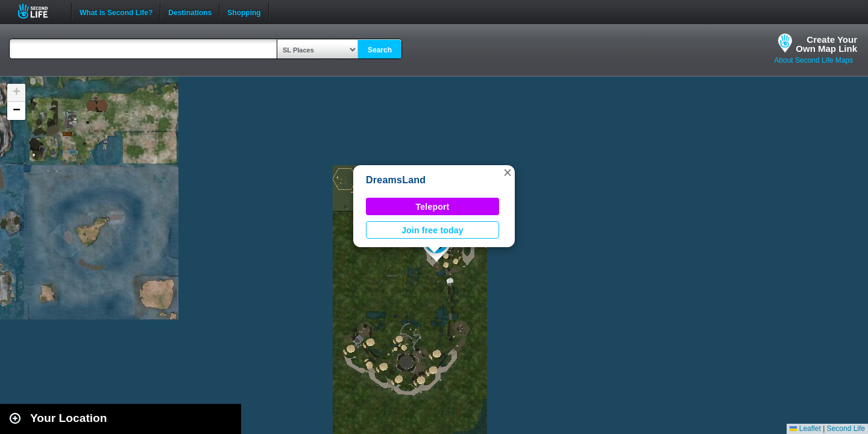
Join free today (432, 230)
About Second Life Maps (813, 60)
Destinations (190, 11)
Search (380, 50)
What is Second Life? (116, 11)
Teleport (433, 207)
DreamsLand (396, 180)
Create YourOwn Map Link (826, 44)
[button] (508, 172)
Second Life (39, 11)
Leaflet (805, 429)
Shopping (244, 11)
